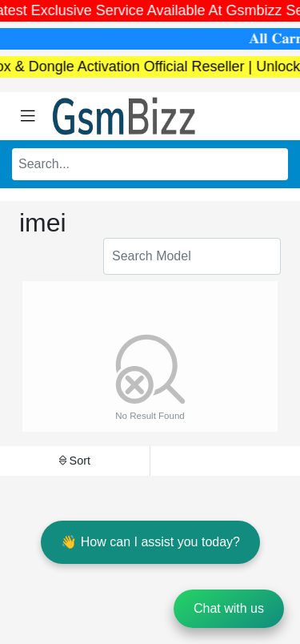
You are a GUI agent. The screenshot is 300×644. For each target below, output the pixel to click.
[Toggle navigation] (28, 116)
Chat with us (229, 608)
